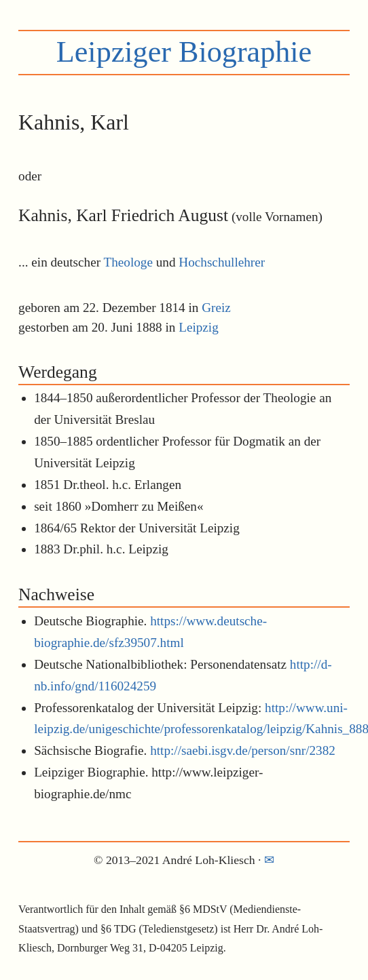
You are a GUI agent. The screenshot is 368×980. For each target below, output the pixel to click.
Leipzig (199, 327)
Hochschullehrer (222, 262)
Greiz (216, 308)
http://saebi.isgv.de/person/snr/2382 (243, 750)
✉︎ (269, 860)
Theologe (128, 262)
